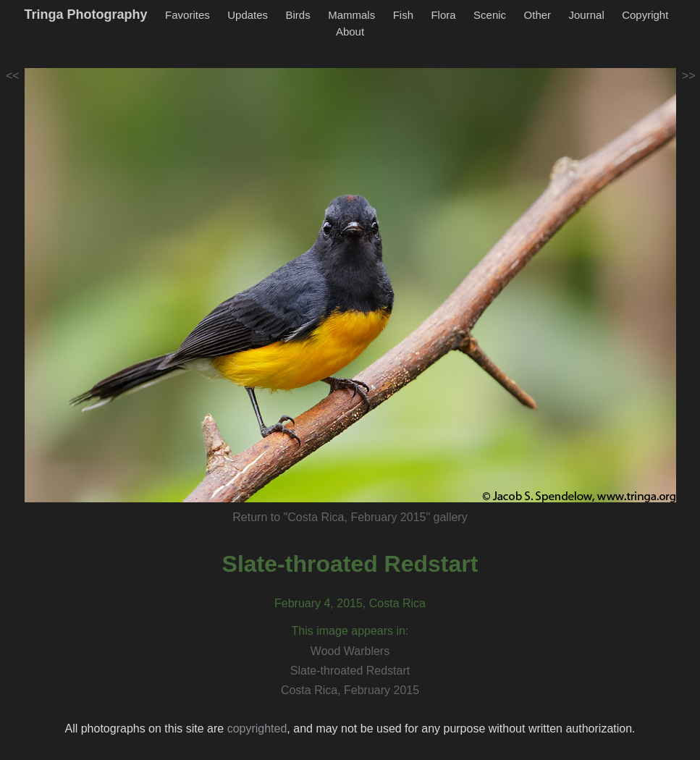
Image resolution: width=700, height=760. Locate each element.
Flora (443, 15)
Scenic (490, 15)
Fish (403, 15)
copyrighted (257, 729)
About (350, 31)
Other (538, 15)
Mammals (351, 15)
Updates (248, 15)
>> (689, 76)
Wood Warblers (350, 651)
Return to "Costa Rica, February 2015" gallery (350, 517)
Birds (298, 15)
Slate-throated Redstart (350, 564)
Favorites (187, 15)
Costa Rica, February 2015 (350, 690)
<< (13, 76)
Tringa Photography (86, 14)
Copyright (645, 15)
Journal (587, 15)
